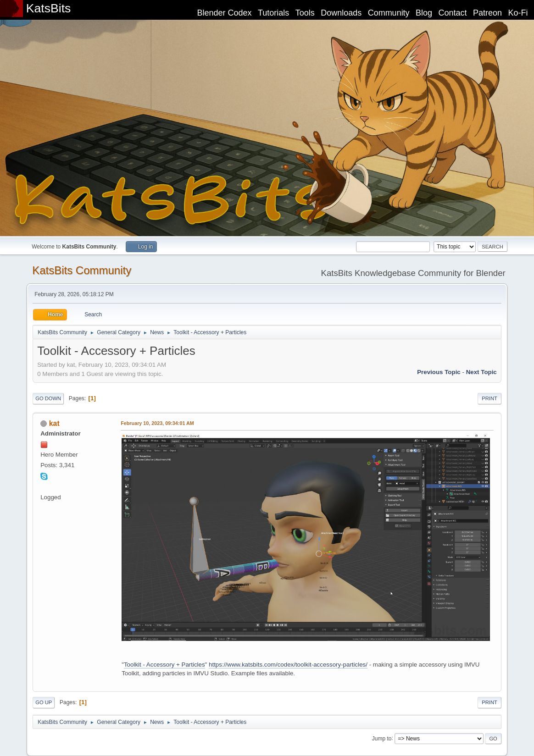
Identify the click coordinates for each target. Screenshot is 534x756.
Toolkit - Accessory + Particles (164, 665)
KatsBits (49, 8)
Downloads (341, 13)
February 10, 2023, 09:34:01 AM (157, 423)
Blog (424, 13)
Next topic (481, 372)
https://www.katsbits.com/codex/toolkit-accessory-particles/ (288, 665)
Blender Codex (224, 13)
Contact (453, 13)
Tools (305, 13)
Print (489, 398)
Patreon (487, 13)
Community (389, 13)
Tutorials (273, 13)
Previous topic (439, 372)
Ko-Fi (518, 13)
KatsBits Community (82, 270)
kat (54, 423)
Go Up (44, 702)
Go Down (48, 398)
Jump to (382, 738)
